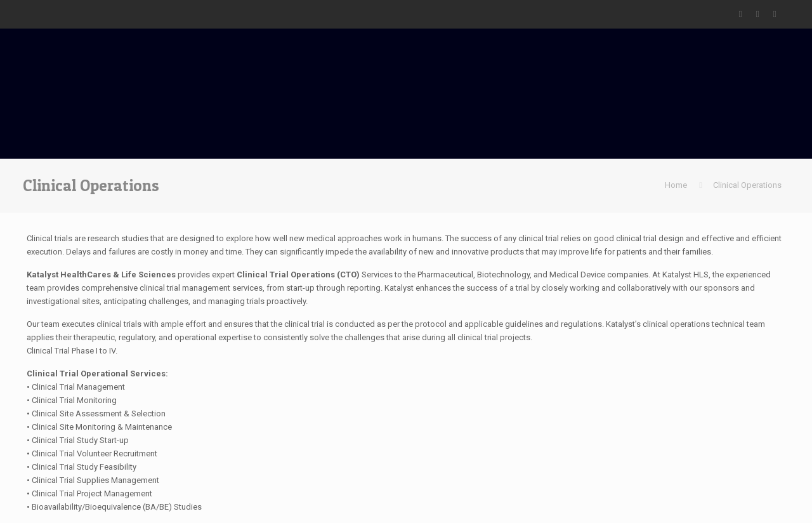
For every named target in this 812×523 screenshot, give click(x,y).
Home (676, 185)
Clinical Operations (747, 185)
